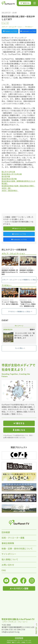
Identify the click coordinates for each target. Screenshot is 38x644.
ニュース (5, 23)
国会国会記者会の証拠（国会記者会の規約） (18, 186)
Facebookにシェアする (28, 31)
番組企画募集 (8, 543)
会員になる (19, 430)
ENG (4, 570)
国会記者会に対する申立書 (12, 174)
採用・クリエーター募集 (13, 538)
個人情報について (10, 559)
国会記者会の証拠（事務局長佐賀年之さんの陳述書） (18, 182)
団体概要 (6, 532)
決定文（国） (7, 188)
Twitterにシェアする (10, 31)
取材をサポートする (19, 229)
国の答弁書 (6, 176)
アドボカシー (29, 27)
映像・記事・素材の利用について (17, 549)
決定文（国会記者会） (10, 190)
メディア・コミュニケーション (12, 27)
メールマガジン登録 (19, 588)
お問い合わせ (8, 565)
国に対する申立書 (8, 172)
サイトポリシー (9, 554)
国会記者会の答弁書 (9, 179)
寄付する (25, 3)
